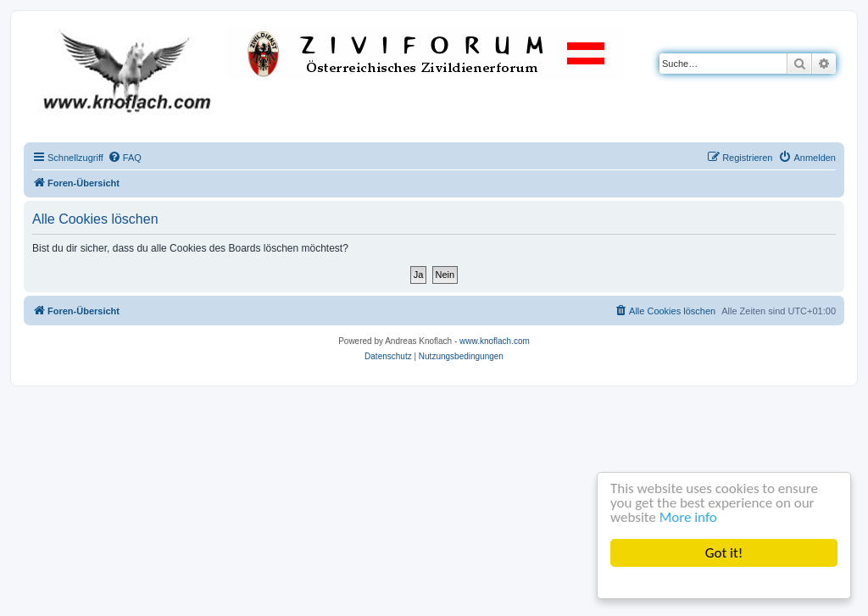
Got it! (724, 553)
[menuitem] (125, 158)
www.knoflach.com (495, 341)
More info (688, 517)
